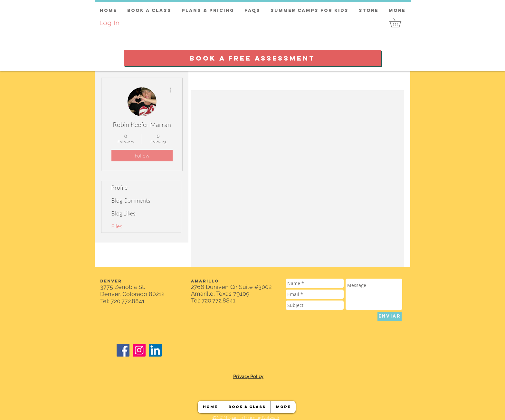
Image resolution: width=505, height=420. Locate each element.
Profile (119, 187)
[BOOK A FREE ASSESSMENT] (252, 58)
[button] (400, 23)
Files (117, 226)
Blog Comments (131, 200)
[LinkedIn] (155, 350)
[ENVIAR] (390, 316)
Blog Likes (123, 213)
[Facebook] (123, 350)
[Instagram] (139, 350)
